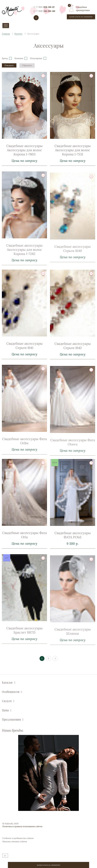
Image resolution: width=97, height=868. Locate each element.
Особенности (11, 692)
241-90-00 (45, 11)
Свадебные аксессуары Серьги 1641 (24, 356)
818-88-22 (45, 7)
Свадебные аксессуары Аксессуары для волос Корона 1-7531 (73, 150)
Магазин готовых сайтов (15, 841)
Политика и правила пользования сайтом (22, 826)
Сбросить (27, 65)
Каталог (7, 682)
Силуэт (7, 701)
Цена (5, 710)
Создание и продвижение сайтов (18, 838)
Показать (9, 65)
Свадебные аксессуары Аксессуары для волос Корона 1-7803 (24, 150)
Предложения (11, 719)
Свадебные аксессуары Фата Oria (25, 545)
